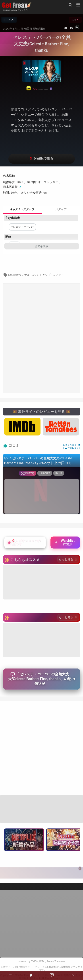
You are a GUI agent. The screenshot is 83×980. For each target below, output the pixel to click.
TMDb (35, 961)
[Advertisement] (41, 338)
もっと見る (68, 559)
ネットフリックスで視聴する (42, 159)
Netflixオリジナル (19, 275)
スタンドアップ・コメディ (48, 275)
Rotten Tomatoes (56, 961)
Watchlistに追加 (65, 542)
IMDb (42, 961)
